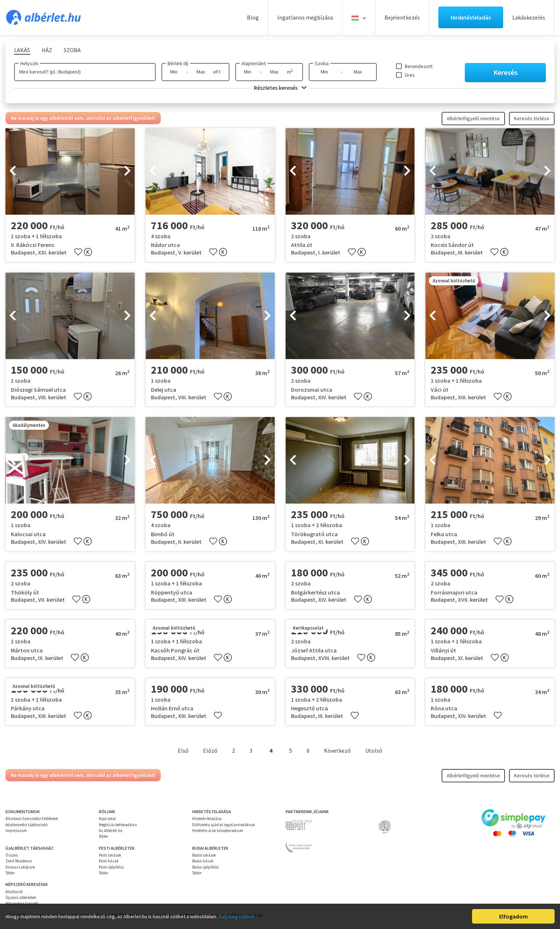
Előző (210, 751)
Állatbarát (14, 892)
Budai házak (203, 861)
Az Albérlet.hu (111, 831)
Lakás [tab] (22, 50)
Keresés (506, 72)
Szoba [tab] (72, 50)
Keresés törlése (532, 118)
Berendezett (419, 66)
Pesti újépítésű (111, 867)
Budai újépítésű (205, 867)
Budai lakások (204, 855)
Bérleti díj (178, 63)
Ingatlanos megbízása (305, 17)
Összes (12, 855)
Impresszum (16, 831)
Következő (337, 751)
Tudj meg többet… (239, 916)
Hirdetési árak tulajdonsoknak (218, 831)
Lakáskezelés (529, 17)
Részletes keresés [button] (280, 88)
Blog (253, 17)
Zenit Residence (19, 861)
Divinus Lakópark (20, 867)
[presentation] (13, 171)
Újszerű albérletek (21, 898)
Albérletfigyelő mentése (473, 118)
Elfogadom (513, 916)
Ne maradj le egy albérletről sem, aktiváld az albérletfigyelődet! (83, 118)
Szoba (322, 63)
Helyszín (29, 63)
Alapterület (254, 63)
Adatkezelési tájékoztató (26, 825)
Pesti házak (109, 861)
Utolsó (374, 751)
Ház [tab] (47, 50)
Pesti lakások (110, 855)
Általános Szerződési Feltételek (32, 819)
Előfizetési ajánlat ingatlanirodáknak (224, 825)
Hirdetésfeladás (471, 17)
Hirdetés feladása (207, 819)
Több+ (104, 836)
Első (183, 751)
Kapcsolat (107, 819)
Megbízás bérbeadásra (118, 825)
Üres (410, 75)
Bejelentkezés (402, 17)
